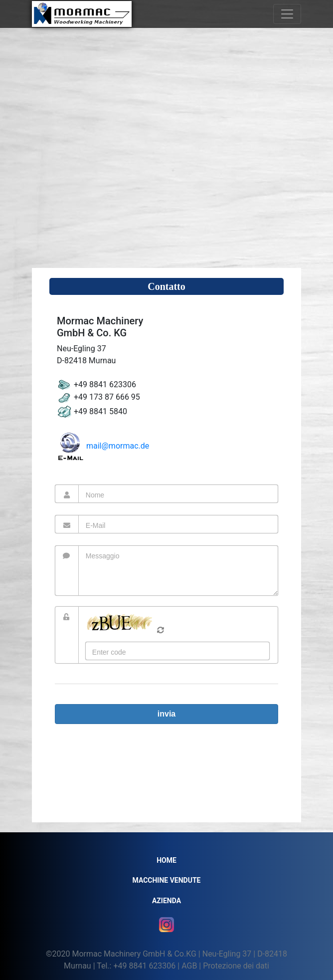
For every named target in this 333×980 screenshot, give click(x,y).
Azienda (166, 901)
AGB (189, 966)
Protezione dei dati (236, 966)
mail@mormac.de (103, 446)
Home (166, 860)
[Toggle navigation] (287, 14)
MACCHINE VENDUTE (167, 880)
